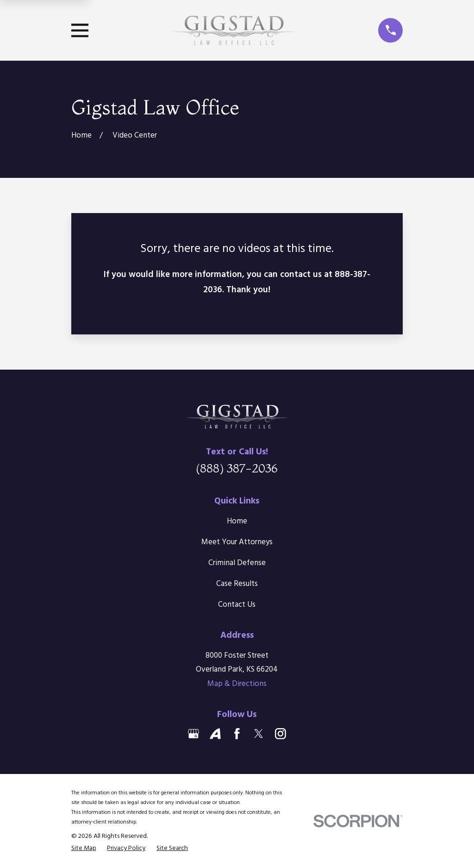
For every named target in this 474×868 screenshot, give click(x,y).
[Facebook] (237, 734)
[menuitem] (84, 848)
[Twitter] (259, 734)
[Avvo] (215, 734)
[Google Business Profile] (193, 734)
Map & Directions (237, 684)
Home (237, 521)
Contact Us (237, 605)
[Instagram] (281, 734)
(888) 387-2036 (237, 468)
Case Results (237, 584)
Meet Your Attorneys (237, 542)
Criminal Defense (237, 563)
